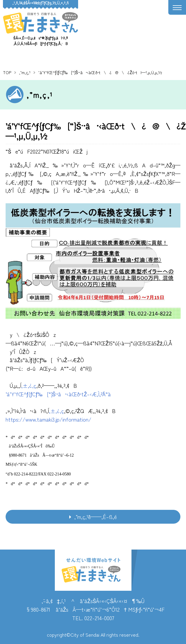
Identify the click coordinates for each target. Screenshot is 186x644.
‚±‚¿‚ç (29, 385)
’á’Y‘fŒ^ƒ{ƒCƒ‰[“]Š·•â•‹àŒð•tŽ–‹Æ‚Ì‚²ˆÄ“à (58, 394)
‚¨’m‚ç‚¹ (25, 72)
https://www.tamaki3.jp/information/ (48, 419)
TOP (7, 72)
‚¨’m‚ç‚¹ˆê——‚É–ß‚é (96, 517)
